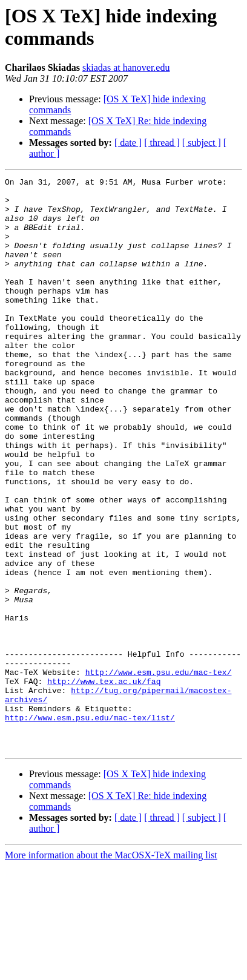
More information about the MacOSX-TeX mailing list (111, 969)
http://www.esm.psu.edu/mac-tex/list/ (90, 826)
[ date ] (128, 143)
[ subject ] (202, 143)
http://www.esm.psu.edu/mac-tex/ (159, 772)
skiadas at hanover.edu (126, 67)
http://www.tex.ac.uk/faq (104, 783)
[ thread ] (162, 143)
